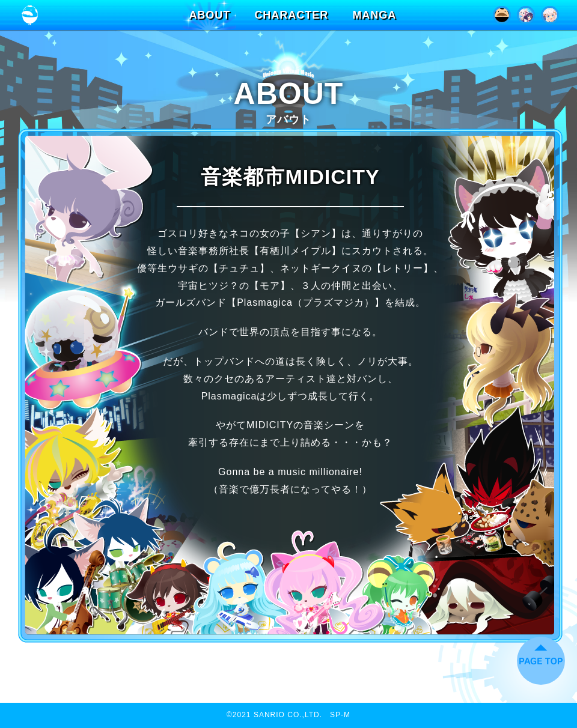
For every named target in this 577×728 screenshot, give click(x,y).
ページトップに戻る (541, 661)
